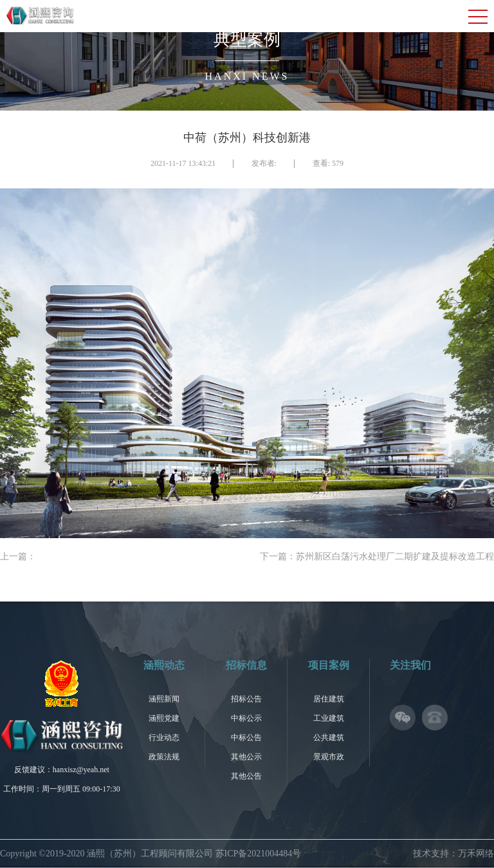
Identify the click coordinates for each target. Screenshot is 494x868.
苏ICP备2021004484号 (259, 854)
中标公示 (246, 718)
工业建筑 (329, 718)
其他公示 (246, 757)
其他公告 (246, 776)
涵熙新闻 (164, 699)
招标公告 (246, 699)
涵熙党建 (164, 718)
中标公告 (246, 737)
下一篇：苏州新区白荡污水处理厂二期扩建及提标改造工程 (377, 556)
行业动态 (164, 737)
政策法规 (164, 757)
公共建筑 (329, 737)
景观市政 (329, 757)
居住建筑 (329, 699)
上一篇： (18, 556)
